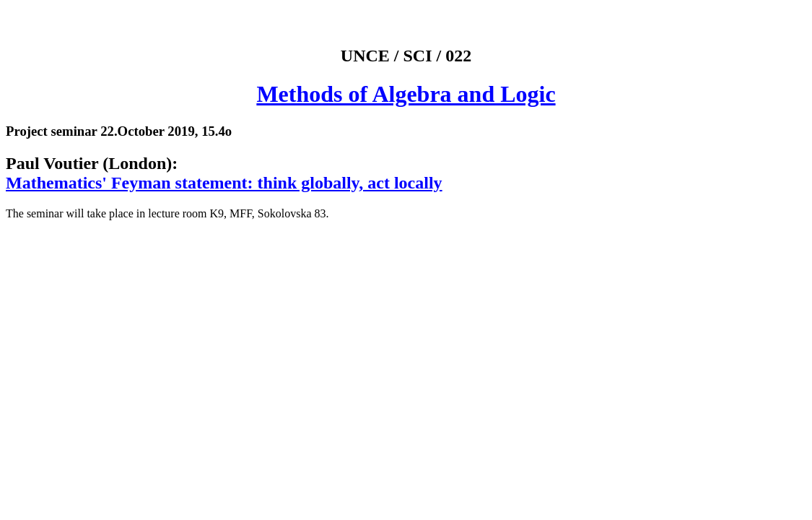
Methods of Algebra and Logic (406, 94)
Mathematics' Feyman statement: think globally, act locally (224, 183)
